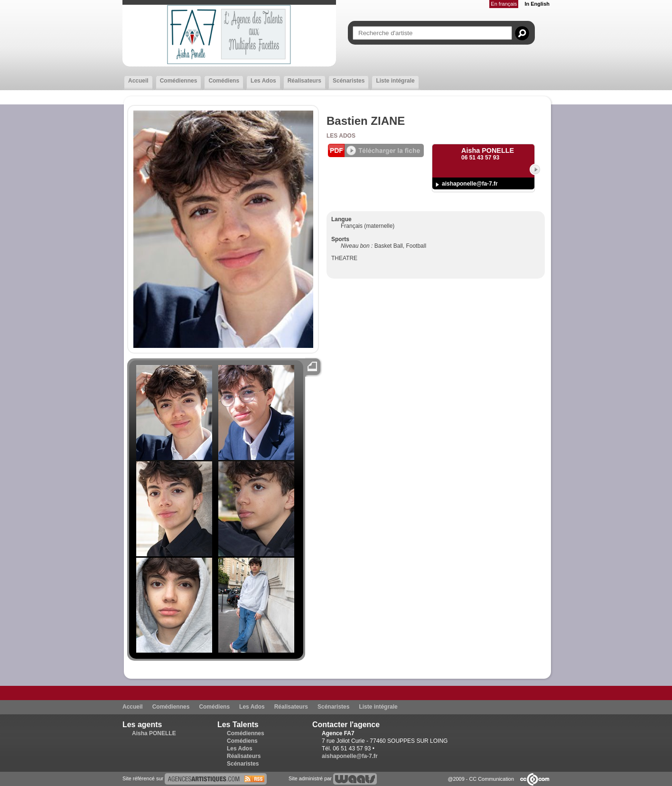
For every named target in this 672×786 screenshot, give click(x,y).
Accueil (138, 81)
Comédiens (224, 81)
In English (537, 4)
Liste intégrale (395, 81)
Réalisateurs (304, 81)
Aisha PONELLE (154, 733)
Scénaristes (349, 81)
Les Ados (263, 81)
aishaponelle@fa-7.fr (470, 184)
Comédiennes (179, 81)
